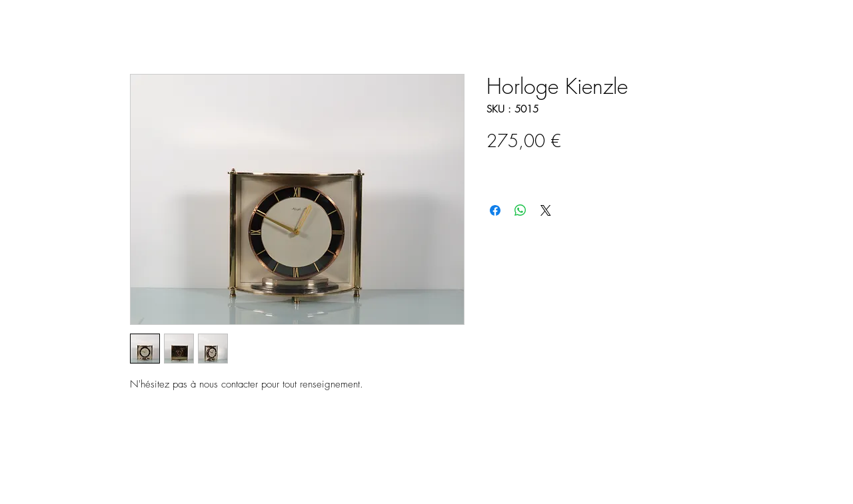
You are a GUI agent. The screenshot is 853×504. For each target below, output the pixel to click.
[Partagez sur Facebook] (495, 210)
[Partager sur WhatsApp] (520, 210)
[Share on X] (546, 210)
